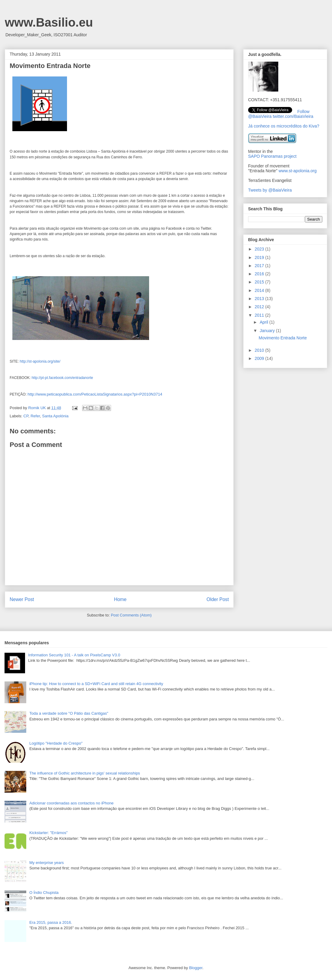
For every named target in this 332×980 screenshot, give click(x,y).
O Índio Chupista (44, 893)
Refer (35, 416)
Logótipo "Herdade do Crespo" (56, 743)
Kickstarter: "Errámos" (48, 833)
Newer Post (22, 599)
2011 (260, 315)
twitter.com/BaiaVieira (293, 116)
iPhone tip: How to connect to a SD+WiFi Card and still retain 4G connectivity (96, 684)
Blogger (196, 968)
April (264, 322)
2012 (260, 307)
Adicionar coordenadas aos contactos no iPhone (71, 803)
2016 (260, 274)
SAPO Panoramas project (272, 156)
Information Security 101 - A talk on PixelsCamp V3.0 (74, 655)
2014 (260, 290)
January (268, 331)
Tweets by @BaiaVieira (270, 190)
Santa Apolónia (55, 416)
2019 (260, 257)
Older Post (218, 599)
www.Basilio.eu (49, 22)
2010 (260, 350)
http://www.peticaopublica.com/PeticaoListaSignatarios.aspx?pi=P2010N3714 (95, 394)
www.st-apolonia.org (298, 171)
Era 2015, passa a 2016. (51, 922)
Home (120, 599)
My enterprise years (46, 863)
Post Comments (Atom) (131, 615)
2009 (260, 358)
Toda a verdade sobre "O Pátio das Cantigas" (69, 713)
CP (26, 416)
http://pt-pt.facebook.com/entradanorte (62, 378)
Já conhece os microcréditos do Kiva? (284, 126)
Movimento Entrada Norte (283, 338)
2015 (260, 282)
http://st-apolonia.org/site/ (40, 361)
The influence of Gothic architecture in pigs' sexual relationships (85, 773)
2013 (260, 299)
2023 (260, 249)
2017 (260, 266)
